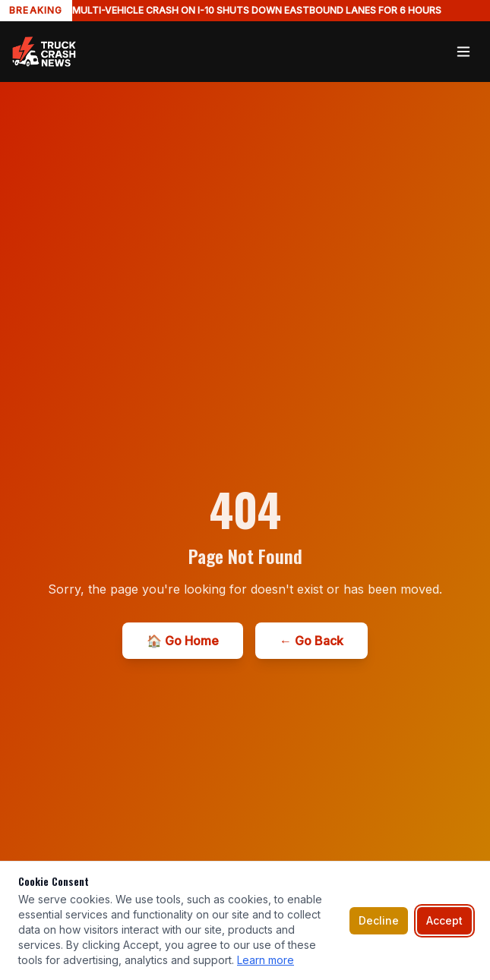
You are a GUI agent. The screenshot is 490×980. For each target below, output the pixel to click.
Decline (379, 920)
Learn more (266, 960)
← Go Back (311, 641)
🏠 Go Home (183, 641)
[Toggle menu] (463, 52)
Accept (444, 920)
